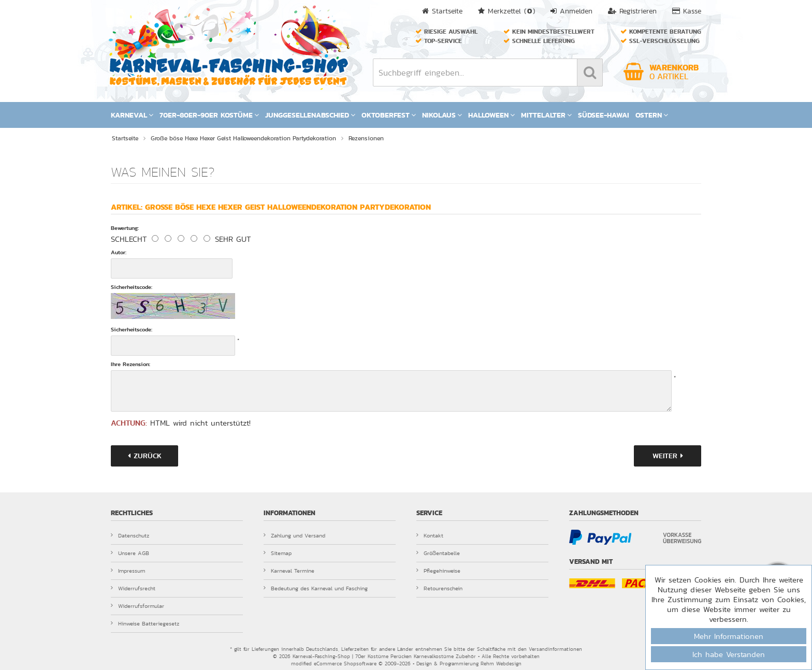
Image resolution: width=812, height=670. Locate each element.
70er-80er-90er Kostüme (209, 115)
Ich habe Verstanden (729, 654)
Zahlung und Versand (294, 535)
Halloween (491, 115)
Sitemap (278, 553)
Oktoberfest (389, 115)
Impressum (128, 571)
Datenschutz (130, 535)
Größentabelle (438, 553)
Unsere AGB (130, 553)
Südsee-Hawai (604, 115)
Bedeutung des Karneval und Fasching (316, 588)
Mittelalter (546, 115)
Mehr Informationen (729, 636)
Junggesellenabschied (310, 115)
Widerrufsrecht (133, 588)
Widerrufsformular (137, 606)
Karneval (132, 115)
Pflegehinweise (438, 571)
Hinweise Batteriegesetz (145, 623)
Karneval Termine (289, 571)
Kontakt (430, 535)
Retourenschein (439, 588)
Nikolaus (442, 115)
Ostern (652, 115)
